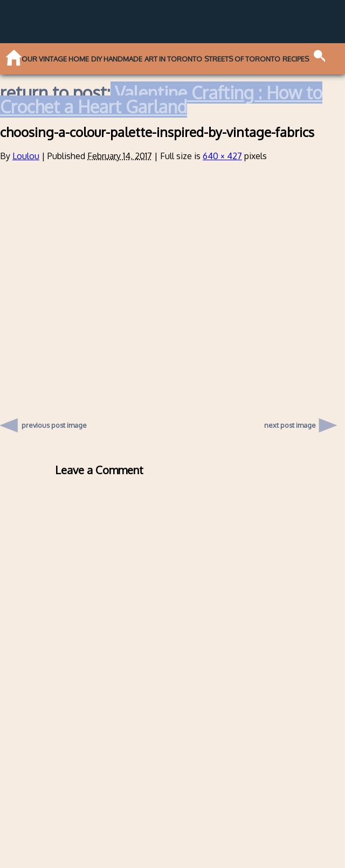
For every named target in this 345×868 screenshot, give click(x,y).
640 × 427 (222, 156)
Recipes (296, 59)
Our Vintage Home (55, 59)
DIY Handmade (117, 59)
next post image (290, 425)
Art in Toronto (173, 59)
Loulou (26, 156)
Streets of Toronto (242, 59)
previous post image (55, 422)
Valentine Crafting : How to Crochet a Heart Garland (161, 100)
